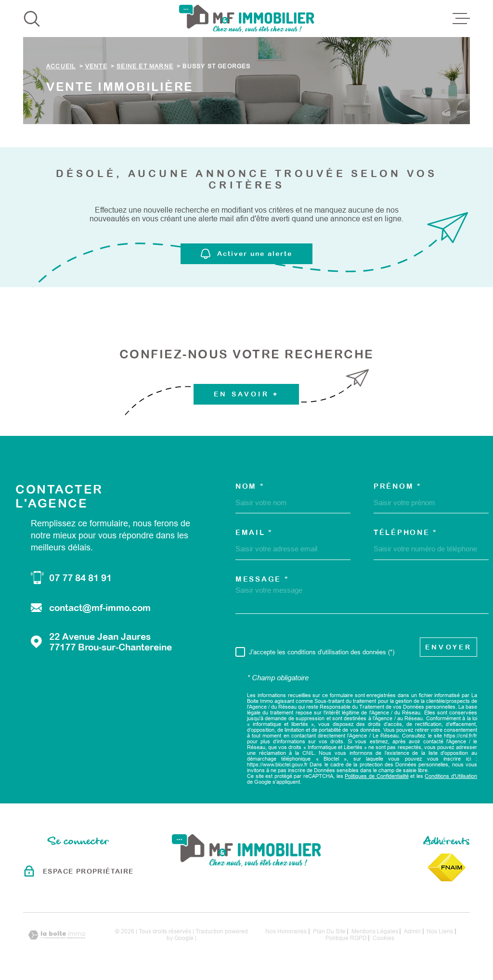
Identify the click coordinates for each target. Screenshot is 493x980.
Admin (412, 931)
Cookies (383, 938)
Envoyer (448, 647)
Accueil (61, 66)
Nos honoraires (286, 931)
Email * (254, 532)
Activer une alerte (246, 254)
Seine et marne (145, 66)
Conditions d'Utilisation (451, 776)
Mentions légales (375, 931)
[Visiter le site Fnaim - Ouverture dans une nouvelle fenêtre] (447, 867)
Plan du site (329, 931)
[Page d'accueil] (247, 19)
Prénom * (398, 486)
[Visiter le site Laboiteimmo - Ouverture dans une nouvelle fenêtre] (57, 935)
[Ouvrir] (32, 19)
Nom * (250, 486)
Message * (262, 579)
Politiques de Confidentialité (376, 776)
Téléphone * (406, 532)
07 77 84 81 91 (80, 578)
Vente (96, 66)
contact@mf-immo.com (100, 608)
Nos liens (440, 931)
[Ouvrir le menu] (461, 19)
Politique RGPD (346, 938)
